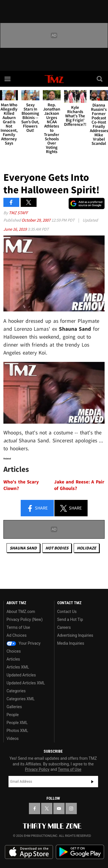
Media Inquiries (71, 643)
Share (37, 508)
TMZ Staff (18, 213)
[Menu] (8, 79)
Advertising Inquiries (75, 635)
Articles (13, 659)
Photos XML (17, 731)
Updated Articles (21, 675)
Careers (64, 627)
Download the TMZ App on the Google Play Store (80, 852)
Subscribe (92, 782)
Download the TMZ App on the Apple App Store (29, 852)
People (13, 715)
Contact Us (67, 612)
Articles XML (18, 667)
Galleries (14, 707)
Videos (13, 738)
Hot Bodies (57, 548)
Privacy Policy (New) (25, 619)
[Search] (100, 79)
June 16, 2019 (15, 229)
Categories (16, 691)
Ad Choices (17, 635)
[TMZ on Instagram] (71, 808)
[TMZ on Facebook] (35, 808)
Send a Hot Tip (70, 619)
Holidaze (86, 548)
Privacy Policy (37, 769)
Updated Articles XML (26, 683)
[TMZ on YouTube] (59, 808)
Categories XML (21, 699)
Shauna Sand (23, 548)
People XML (17, 723)
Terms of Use (18, 627)
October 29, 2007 (36, 220)
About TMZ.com (21, 612)
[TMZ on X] (47, 808)
